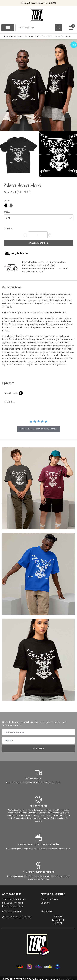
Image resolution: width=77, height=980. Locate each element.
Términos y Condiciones (14, 898)
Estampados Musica (26, 37)
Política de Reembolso (13, 904)
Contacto (45, 901)
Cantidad (8, 227)
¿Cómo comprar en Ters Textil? (17, 915)
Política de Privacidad (12, 901)
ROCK (38, 37)
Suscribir (39, 747)
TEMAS (13, 37)
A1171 (51, 37)
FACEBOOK (58, 915)
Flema (44, 37)
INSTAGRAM (58, 918)
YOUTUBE (58, 922)
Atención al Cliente (49, 898)
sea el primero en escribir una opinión (38, 427)
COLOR (7, 199)
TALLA (7, 210)
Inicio (6, 37)
